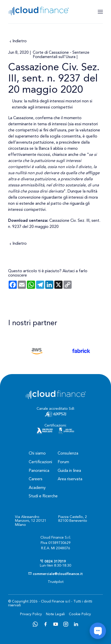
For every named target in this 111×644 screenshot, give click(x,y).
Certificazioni (40, 462)
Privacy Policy (31, 614)
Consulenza (68, 454)
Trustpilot (56, 582)
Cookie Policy (80, 614)
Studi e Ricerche (43, 496)
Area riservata (70, 479)
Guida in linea (69, 471)
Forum (63, 462)
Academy (37, 488)
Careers (36, 479)
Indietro (18, 41)
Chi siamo (37, 454)
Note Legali (55, 614)
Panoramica (39, 471)
